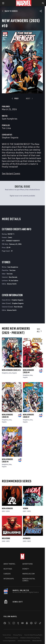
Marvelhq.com (29, 574)
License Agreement (9, 641)
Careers (7, 574)
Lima (10, 373)
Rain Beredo (13, 277)
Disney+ (26, 569)
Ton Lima (6, 128)
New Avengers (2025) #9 (28, 371)
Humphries (5, 373)
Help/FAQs (8, 569)
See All (39, 330)
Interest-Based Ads (24, 641)
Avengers (27, 538)
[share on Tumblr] (18, 624)
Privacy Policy (18, 635)
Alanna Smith (12, 284)
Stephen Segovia (10, 137)
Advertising (28, 564)
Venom (25, 508)
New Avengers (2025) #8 (7, 416)
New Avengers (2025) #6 (7, 460)
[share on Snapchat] (27, 624)
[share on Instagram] (14, 624)
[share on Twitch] (36, 624)
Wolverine (6, 538)
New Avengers (7, 508)
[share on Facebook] (5, 624)
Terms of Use (7, 635)
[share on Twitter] (9, 624)
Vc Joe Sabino (13, 280)
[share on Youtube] (22, 624)
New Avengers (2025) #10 (11, 370)
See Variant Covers (11, 173)
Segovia (14, 373)
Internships (9, 579)
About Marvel (9, 564)
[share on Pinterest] (31, 624)
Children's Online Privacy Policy (30, 638)
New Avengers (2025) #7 (28, 416)
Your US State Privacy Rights (33, 635)
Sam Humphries (10, 119)
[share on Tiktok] (40, 624)
